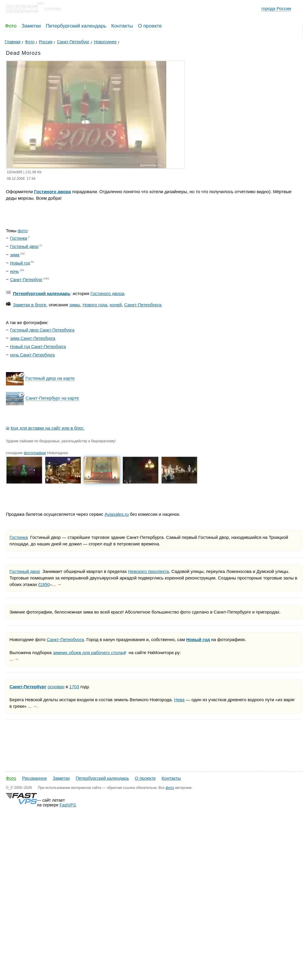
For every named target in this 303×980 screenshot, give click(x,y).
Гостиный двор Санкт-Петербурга (42, 330)
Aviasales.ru (116, 514)
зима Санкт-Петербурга (33, 338)
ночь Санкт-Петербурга (32, 355)
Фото (11, 26)
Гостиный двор (24, 246)
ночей (116, 305)
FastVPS (68, 805)
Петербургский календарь (76, 26)
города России (276, 8)
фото (22, 231)
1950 (45, 584)
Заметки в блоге (30, 305)
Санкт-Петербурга (143, 305)
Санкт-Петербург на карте (52, 398)
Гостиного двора (52, 192)
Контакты (122, 26)
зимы (75, 305)
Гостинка (19, 238)
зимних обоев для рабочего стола (88, 652)
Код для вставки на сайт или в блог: (48, 428)
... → (57, 584)
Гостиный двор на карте (50, 378)
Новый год (20, 263)
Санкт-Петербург (26, 280)
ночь (14, 271)
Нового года (95, 305)
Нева (179, 700)
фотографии (35, 453)
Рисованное (34, 778)
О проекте (150, 26)
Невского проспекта (149, 571)
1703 (74, 687)
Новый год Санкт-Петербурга (38, 347)
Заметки (31, 26)
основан (56, 687)
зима (15, 255)
